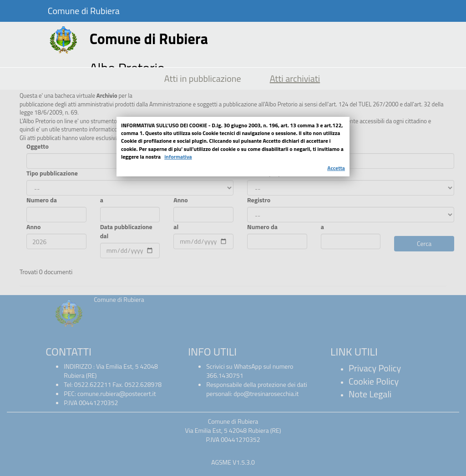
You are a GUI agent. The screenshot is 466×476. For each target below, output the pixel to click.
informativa (178, 157)
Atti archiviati (295, 78)
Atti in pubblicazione (203, 78)
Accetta (336, 168)
